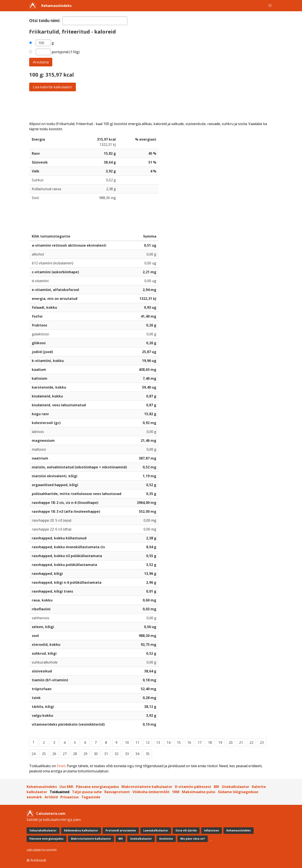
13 (158, 743)
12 (148, 743)
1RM (176, 792)
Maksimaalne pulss (199, 792)
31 (106, 754)
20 (231, 743)
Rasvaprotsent (117, 792)
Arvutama (41, 62)
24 (34, 754)
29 (85, 754)
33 (127, 754)
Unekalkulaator (236, 787)
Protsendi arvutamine (121, 830)
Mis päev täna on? (193, 839)
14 (168, 743)
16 (189, 743)
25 (44, 754)
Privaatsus (70, 797)
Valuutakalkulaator (43, 830)
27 (65, 754)
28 (75, 754)
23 (262, 743)
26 (54, 754)
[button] (270, 6)
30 (96, 754)
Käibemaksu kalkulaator (81, 830)
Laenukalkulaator (156, 830)
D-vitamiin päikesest (193, 787)
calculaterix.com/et (42, 850)
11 (137, 743)
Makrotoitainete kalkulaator (147, 787)
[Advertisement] (151, 106)
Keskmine (166, 839)
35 (148, 754)
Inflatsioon (212, 830)
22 (251, 743)
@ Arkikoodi (36, 860)
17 (200, 743)
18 (210, 743)
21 (241, 743)
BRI (217, 787)
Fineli (61, 766)
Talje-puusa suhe (87, 792)
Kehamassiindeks (56, 6)
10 (127, 743)
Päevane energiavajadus (97, 787)
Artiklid (51, 797)
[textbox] (95, 21)
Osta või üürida (186, 830)
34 (137, 754)
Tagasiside (91, 797)
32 (117, 754)
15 (179, 743)
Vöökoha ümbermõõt (151, 792)
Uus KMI (66, 787)
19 (220, 743)
